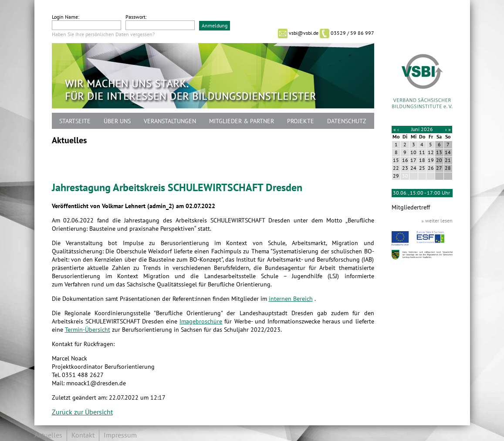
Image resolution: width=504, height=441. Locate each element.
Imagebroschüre (201, 321)
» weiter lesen (437, 221)
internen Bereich (291, 299)
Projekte (301, 121)
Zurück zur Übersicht (82, 412)
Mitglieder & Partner (242, 121)
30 (405, 176)
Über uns (117, 121)
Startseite (75, 121)
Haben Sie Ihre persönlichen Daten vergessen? (103, 34)
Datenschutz (347, 121)
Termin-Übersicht (88, 330)
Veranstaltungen (170, 121)
